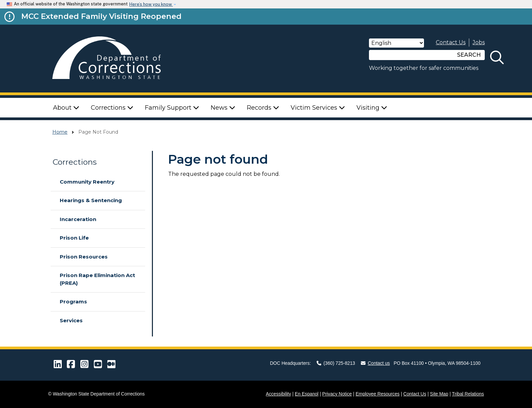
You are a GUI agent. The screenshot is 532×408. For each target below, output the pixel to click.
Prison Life (74, 238)
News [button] (223, 108)
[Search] (411, 55)
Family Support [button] (172, 108)
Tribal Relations (468, 394)
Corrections (75, 162)
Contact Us (451, 42)
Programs (73, 302)
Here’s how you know (151, 4)
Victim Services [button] (318, 108)
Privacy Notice (337, 394)
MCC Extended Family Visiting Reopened (101, 16)
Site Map (439, 394)
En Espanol (307, 394)
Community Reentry (87, 182)
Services (71, 320)
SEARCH (469, 55)
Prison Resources (84, 257)
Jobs (479, 42)
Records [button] (263, 108)
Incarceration (78, 219)
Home (60, 132)
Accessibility (279, 394)
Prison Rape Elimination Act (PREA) (97, 279)
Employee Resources (377, 394)
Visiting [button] (372, 108)
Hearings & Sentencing (91, 200)
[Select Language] (396, 43)
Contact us (375, 363)
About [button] (66, 108)
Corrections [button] (112, 108)
